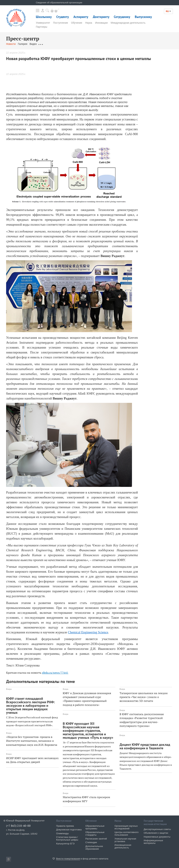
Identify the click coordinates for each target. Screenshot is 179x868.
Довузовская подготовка (69, 830)
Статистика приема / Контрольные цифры (67, 838)
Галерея (23, 44)
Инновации (101, 23)
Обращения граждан (51, 44)
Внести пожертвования (68, 859)
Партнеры (42, 27)
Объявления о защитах (156, 833)
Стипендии (91, 842)
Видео (33, 44)
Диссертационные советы (157, 829)
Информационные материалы (153, 842)
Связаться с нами (75, 44)
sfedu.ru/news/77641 (55, 673)
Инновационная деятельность (123, 846)
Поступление (61, 23)
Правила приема (65, 826)
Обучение (77, 23)
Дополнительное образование (94, 848)
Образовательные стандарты (95, 834)
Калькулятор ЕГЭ (65, 844)
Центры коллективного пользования (126, 834)
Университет (43, 23)
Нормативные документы (157, 837)
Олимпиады (62, 833)
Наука (89, 23)
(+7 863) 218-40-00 (18, 826)
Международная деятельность (128, 23)
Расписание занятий (96, 839)
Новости (11, 44)
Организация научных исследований (126, 827)
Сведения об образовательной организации (59, 3)
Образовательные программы (95, 827)
